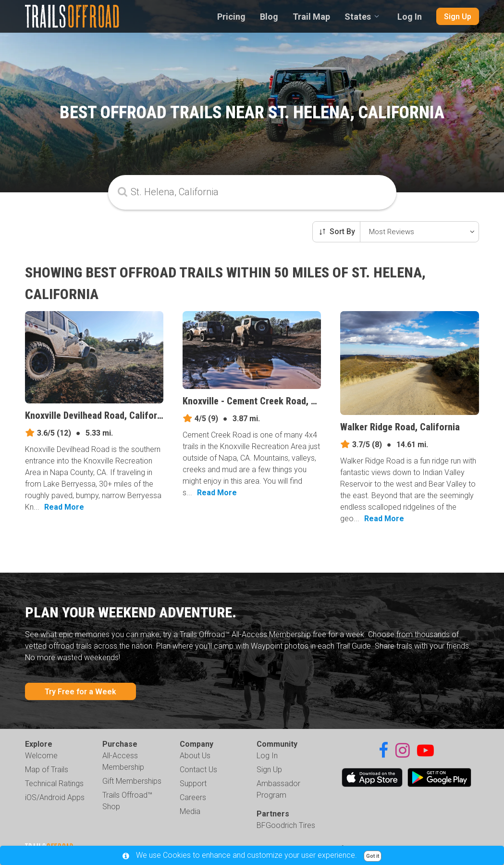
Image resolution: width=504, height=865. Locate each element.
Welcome (41, 756)
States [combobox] (358, 17)
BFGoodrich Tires (286, 825)
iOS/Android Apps (55, 797)
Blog (269, 17)
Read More (64, 507)
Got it (373, 856)
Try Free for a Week (80, 692)
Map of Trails (47, 770)
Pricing (231, 17)
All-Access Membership (123, 761)
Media (190, 811)
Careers (193, 797)
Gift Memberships (132, 781)
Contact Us (198, 770)
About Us (195, 756)
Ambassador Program (278, 789)
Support (193, 784)
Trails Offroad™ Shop (127, 801)
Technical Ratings (54, 784)
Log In (410, 17)
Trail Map (311, 17)
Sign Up (458, 17)
